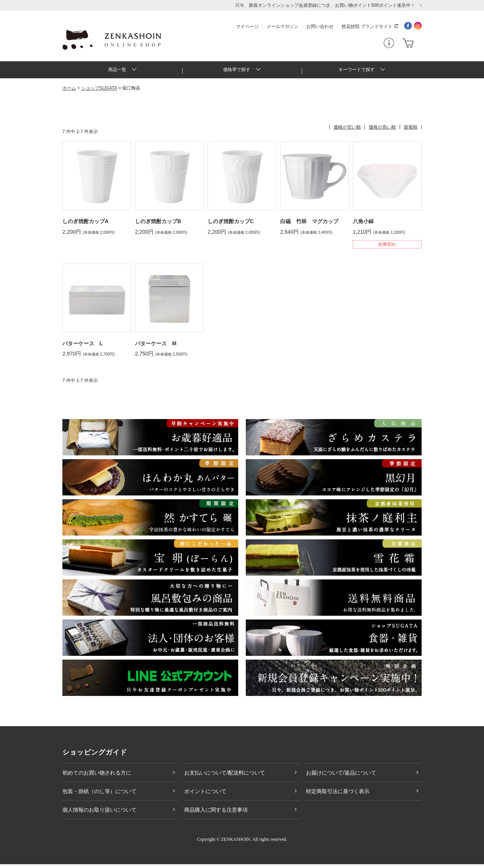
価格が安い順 (347, 131)
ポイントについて (205, 795)
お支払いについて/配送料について (225, 776)
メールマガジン (282, 26)
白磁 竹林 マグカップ (309, 225)
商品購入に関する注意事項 (216, 814)
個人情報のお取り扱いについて (99, 814)
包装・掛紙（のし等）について (99, 795)
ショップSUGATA (99, 92)
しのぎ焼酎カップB (158, 225)
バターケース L (83, 347)
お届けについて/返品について (341, 776)
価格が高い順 (382, 131)
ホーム (69, 92)
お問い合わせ (320, 26)
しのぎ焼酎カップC (231, 225)
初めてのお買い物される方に (97, 776)
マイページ (247, 26)
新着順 (411, 131)
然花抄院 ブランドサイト (367, 26)
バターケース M (156, 347)
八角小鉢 (363, 225)
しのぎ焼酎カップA (85, 225)
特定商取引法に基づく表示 (338, 795)
